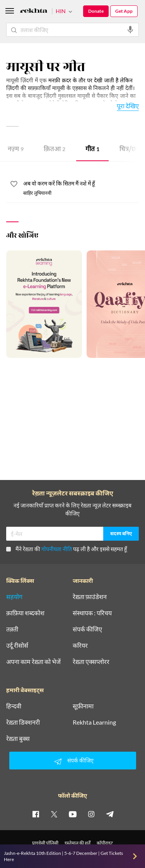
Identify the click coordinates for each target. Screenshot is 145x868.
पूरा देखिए (128, 106)
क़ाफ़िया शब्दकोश (25, 613)
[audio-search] (130, 30)
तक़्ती (12, 629)
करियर (80, 645)
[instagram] (91, 814)
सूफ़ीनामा (83, 706)
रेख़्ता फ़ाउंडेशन (90, 597)
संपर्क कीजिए (87, 629)
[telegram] (110, 814)
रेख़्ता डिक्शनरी (23, 722)
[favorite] (14, 185)
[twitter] (54, 814)
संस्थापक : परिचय (92, 613)
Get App (124, 11)
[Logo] (34, 12)
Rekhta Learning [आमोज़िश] (94, 722)
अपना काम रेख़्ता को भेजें (33, 662)
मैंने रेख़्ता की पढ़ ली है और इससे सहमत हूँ (67, 549)
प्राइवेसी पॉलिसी (45, 843)
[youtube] (73, 814)
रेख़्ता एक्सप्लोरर (91, 662)
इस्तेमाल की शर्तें (78, 843)
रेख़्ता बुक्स (18, 739)
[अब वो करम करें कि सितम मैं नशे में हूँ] (81, 184)
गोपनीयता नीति (57, 549)
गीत (92, 150)
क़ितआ (55, 150)
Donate (96, 11)
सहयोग (14, 597)
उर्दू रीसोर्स (17, 645)
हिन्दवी (14, 706)
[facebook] (36, 814)
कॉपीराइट (105, 843)
